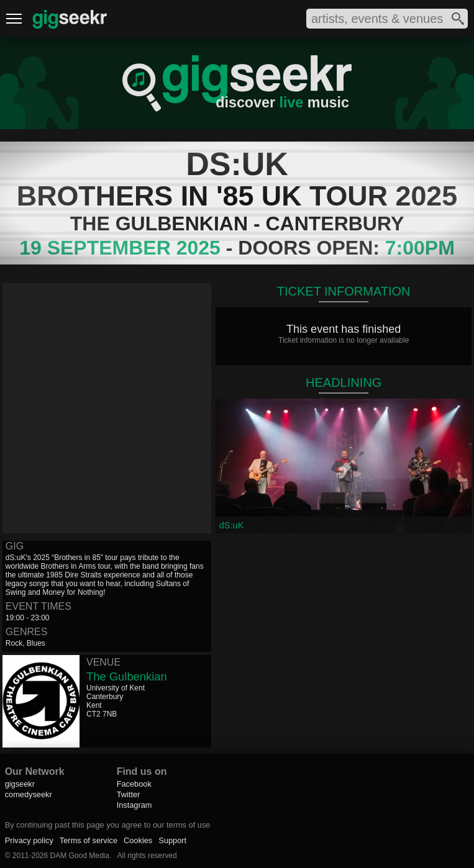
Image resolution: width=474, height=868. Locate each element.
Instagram (134, 805)
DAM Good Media (80, 856)
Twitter (129, 794)
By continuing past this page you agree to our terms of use (108, 825)
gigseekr (20, 784)
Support (172, 840)
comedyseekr (29, 794)
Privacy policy (29, 840)
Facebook (134, 784)
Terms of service (89, 840)
